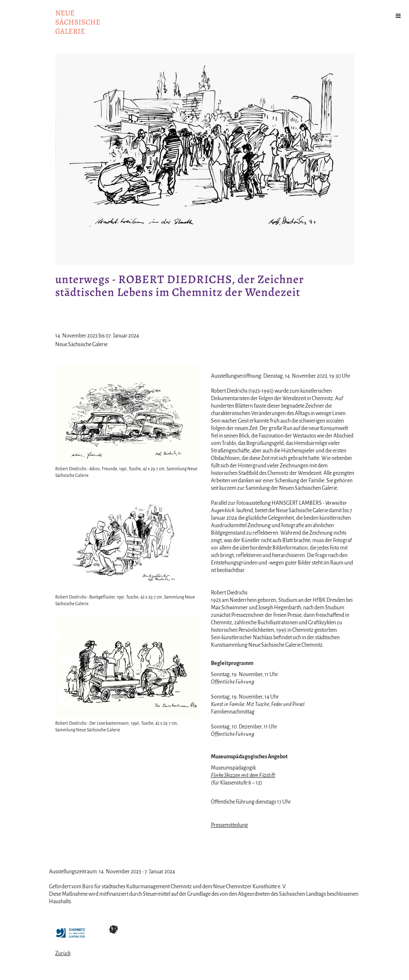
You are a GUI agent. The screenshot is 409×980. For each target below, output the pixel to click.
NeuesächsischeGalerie (78, 22)
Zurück (63, 953)
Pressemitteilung (229, 825)
